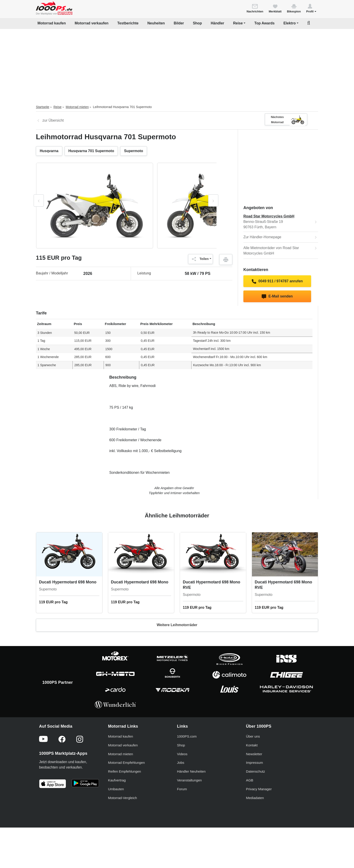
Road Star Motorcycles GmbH (269, 216)
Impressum (255, 763)
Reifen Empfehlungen (125, 771)
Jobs (181, 763)
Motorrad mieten (77, 107)
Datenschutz (256, 771)
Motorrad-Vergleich (123, 798)
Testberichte (128, 23)
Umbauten (116, 789)
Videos (182, 754)
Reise (58, 107)
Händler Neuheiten (191, 771)
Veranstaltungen (189, 780)
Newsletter (254, 754)
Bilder (179, 23)
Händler (218, 23)
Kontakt (252, 745)
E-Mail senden (277, 297)
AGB (250, 780)
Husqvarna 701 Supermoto (91, 151)
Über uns (253, 736)
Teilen (199, 259)
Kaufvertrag (117, 780)
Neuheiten (156, 23)
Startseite (43, 107)
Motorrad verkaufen (92, 23)
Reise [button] (238, 23)
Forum (182, 789)
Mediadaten (255, 798)
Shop (197, 23)
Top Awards (265, 23)
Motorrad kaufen (52, 23)
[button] (311, 8)
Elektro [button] (289, 23)
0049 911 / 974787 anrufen (277, 281)
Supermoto (133, 151)
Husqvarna (49, 151)
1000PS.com (187, 736)
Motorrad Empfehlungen (127, 763)
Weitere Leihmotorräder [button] (177, 625)
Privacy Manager (259, 789)
